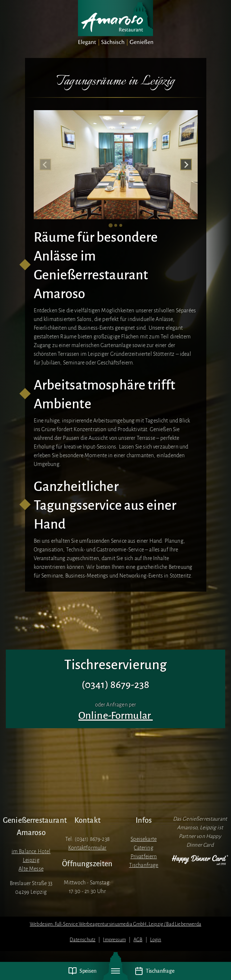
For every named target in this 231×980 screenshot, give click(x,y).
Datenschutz (82, 940)
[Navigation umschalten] (116, 971)
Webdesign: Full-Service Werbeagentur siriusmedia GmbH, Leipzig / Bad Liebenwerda (115, 924)
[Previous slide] (45, 164)
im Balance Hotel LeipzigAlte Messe (31, 860)
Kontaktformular (87, 848)
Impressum (114, 940)
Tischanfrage (144, 865)
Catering (143, 848)
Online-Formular (116, 716)
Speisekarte (144, 839)
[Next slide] (186, 164)
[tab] (110, 226)
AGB (138, 940)
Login (156, 940)
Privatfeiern (144, 856)
